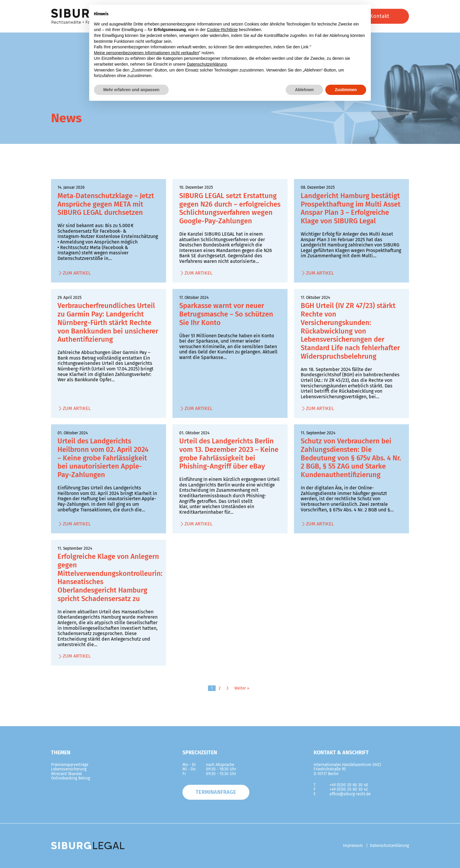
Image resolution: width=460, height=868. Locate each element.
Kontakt (380, 16)
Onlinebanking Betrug (71, 778)
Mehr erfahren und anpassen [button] (131, 90)
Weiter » (242, 688)
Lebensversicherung (69, 769)
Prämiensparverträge (70, 765)
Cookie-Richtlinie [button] (222, 30)
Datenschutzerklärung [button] (207, 64)
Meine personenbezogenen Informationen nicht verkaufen (146, 53)
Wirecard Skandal (66, 774)
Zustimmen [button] (346, 90)
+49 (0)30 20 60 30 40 (349, 785)
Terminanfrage (216, 792)
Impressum (353, 846)
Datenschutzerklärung (389, 846)
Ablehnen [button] (305, 90)
